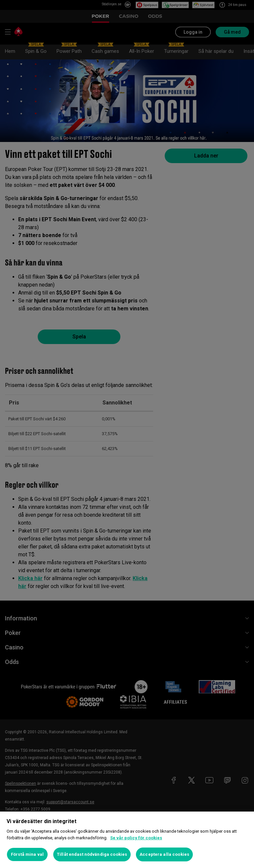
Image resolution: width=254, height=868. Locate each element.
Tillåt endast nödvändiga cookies (92, 854)
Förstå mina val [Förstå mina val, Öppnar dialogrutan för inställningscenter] (27, 854)
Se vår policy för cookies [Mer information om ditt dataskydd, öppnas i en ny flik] (136, 838)
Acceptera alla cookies (164, 854)
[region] (127, 840)
